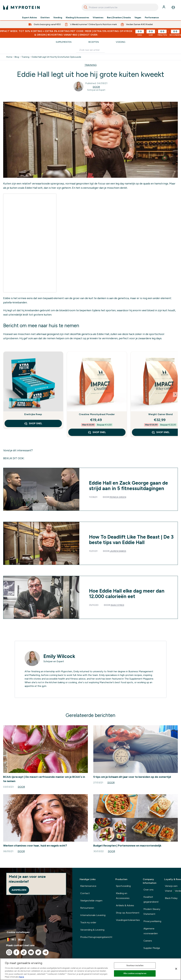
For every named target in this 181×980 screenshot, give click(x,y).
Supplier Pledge (152, 948)
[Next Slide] (175, 394)
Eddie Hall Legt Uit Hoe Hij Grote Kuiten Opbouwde (56, 57)
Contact (85, 893)
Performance (152, 18)
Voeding (58, 18)
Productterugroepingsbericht (96, 937)
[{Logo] (21, 7)
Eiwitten (45, 18)
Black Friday (171, 898)
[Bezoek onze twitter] (38, 952)
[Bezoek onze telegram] (46, 952)
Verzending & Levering (92, 930)
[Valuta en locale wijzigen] (36, 940)
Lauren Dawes (118, 551)
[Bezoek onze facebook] (16, 952)
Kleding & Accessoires (77, 18)
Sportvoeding (123, 886)
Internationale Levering (93, 915)
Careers (148, 941)
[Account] (164, 7)
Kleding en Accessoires (123, 896)
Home (9, 57)
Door (96, 87)
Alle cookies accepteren (135, 973)
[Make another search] (91, 50)
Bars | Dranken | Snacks (119, 18)
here (22, 977)
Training (25, 57)
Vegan (138, 18)
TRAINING (91, 65)
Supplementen (64, 42)
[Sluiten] (176, 969)
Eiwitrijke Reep (33, 414)
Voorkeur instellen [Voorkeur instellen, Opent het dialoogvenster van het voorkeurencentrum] (135, 965)
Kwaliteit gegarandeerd (151, 899)
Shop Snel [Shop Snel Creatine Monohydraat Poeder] (97, 432)
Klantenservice (88, 886)
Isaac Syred (117, 605)
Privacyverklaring (152, 921)
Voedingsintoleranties (128, 920)
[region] (90, 969)
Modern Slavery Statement (152, 911)
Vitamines (98, 18)
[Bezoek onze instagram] (9, 952)
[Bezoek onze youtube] (31, 952)
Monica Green (118, 497)
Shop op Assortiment (128, 913)
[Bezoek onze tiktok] (24, 952)
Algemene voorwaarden (151, 931)
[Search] (86, 7)
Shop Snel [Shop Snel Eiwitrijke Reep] (33, 423)
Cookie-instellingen (18, 932)
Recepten (94, 42)
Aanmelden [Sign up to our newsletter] (19, 890)
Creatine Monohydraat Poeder (97, 414)
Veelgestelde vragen (91, 901)
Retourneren (87, 908)
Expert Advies (30, 18)
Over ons (148, 890)
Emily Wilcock (59, 656)
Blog (17, 57)
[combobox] (120, 7)
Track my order (88, 922)
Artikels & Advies (125, 905)
